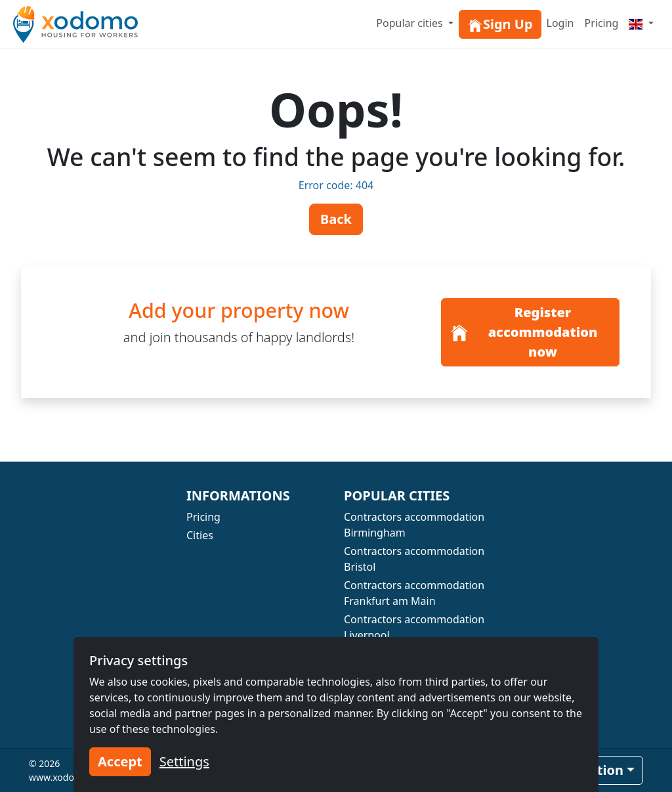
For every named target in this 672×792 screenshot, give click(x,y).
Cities (200, 535)
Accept (120, 761)
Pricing (601, 23)
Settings (184, 761)
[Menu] (641, 23)
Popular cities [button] (411, 23)
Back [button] (336, 219)
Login (560, 23)
